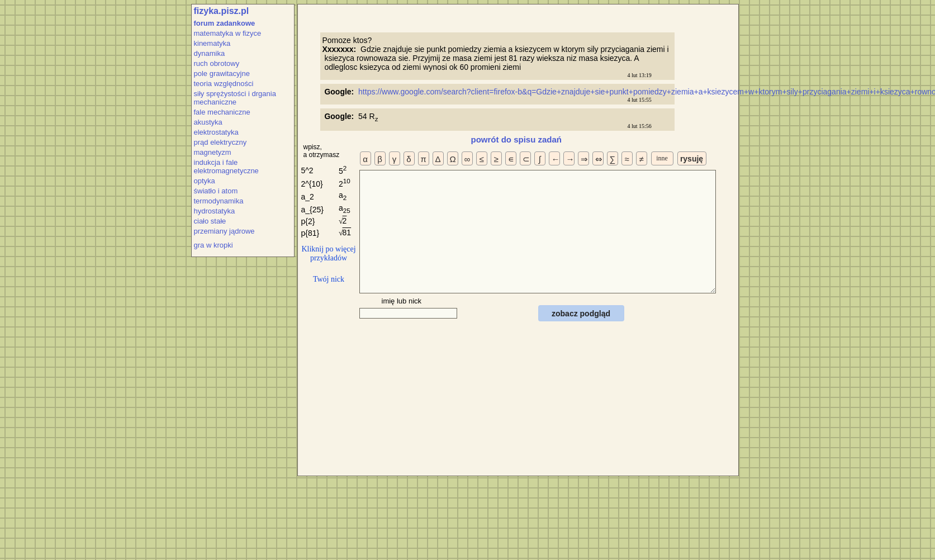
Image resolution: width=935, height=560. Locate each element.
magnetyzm (213, 152)
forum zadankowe (225, 23)
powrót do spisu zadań (517, 139)
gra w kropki (213, 245)
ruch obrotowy (217, 63)
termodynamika (219, 201)
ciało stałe (210, 221)
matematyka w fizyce (228, 33)
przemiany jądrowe (224, 231)
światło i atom (216, 191)
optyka (205, 181)
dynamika (210, 53)
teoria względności (224, 84)
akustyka (208, 122)
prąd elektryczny (220, 142)
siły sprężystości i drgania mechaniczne (235, 98)
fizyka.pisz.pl (222, 11)
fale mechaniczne (222, 112)
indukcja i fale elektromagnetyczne (226, 167)
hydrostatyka (215, 211)
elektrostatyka (216, 132)
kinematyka (212, 43)
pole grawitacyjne (222, 73)
